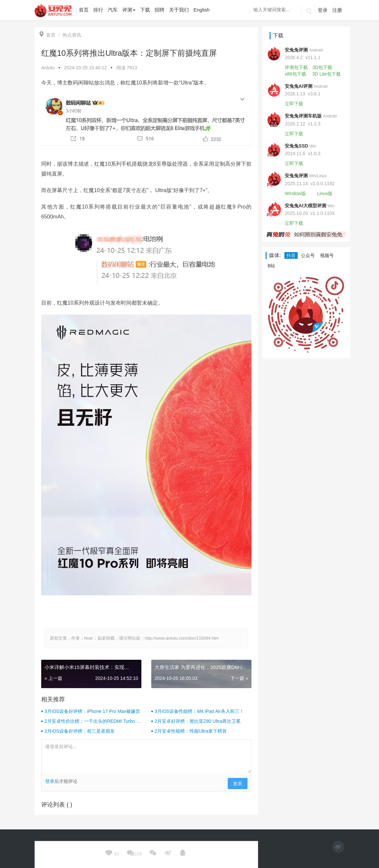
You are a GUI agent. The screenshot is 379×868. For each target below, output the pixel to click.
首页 (47, 35)
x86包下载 (295, 74)
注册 (337, 10)
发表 (238, 784)
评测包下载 (296, 67)
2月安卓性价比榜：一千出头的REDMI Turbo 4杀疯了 (92, 721)
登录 (323, 10)
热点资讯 (72, 35)
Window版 (295, 193)
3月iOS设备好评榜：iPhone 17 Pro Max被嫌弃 (92, 711)
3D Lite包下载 (327, 74)
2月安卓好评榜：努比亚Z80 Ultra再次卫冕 (198, 721)
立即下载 (294, 104)
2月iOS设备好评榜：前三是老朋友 (80, 731)
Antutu (48, 68)
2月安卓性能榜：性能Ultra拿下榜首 (191, 731)
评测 (129, 10)
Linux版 (325, 193)
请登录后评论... (146, 756)
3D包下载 (322, 67)
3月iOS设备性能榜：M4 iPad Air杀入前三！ (199, 711)
